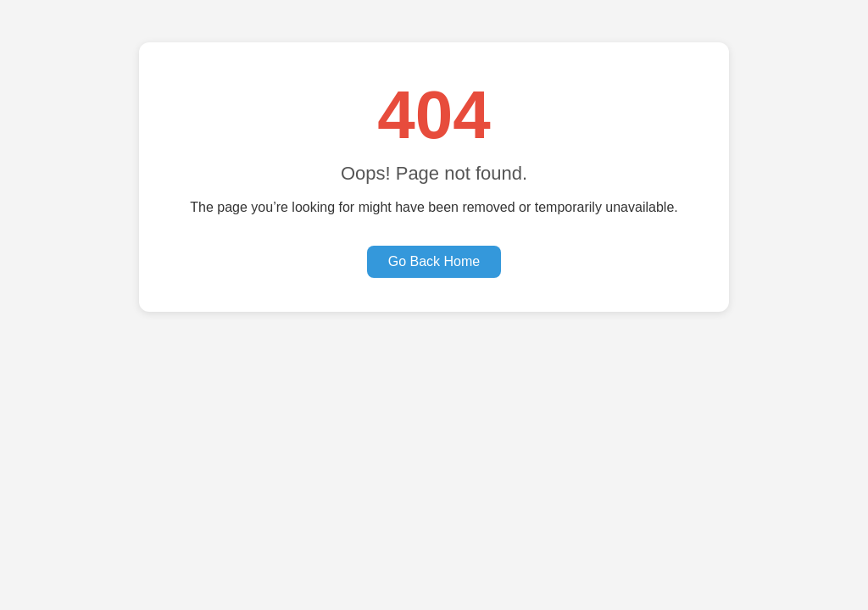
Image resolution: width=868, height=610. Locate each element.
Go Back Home (434, 261)
